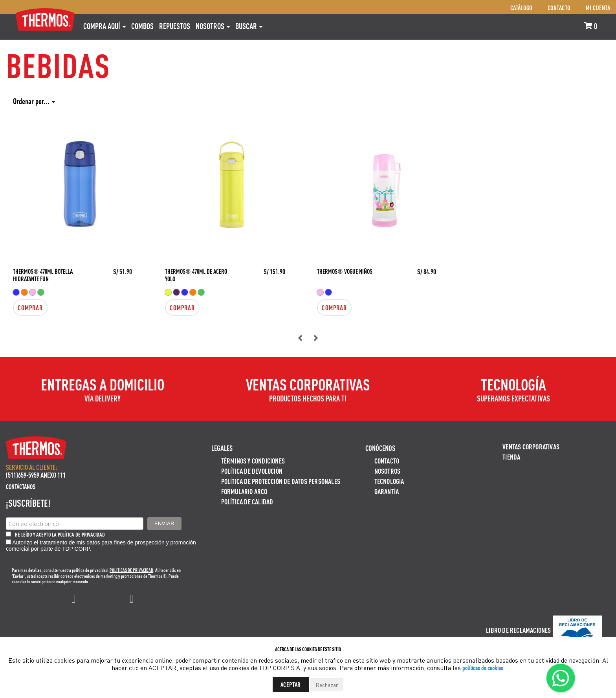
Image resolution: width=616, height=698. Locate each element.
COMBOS (142, 26)
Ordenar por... (34, 101)
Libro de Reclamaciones (518, 630)
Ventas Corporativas (531, 446)
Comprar (30, 308)
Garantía (387, 491)
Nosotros (213, 26)
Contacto (559, 8)
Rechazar (327, 685)
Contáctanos (21, 486)
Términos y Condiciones (253, 461)
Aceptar (291, 684)
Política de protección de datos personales (281, 481)
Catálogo (521, 8)
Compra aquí (104, 26)
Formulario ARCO (244, 491)
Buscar (249, 26)
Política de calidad (247, 501)
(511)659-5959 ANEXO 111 (36, 475)
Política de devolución (252, 471)
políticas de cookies (483, 668)
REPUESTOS (175, 26)
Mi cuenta (598, 8)
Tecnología (389, 481)
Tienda (511, 457)
